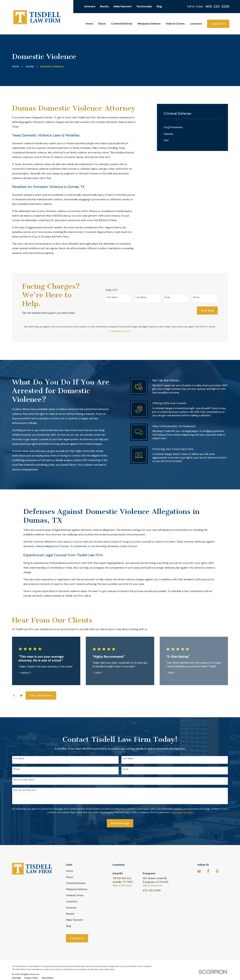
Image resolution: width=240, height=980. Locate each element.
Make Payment (123, 6)
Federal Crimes (75, 895)
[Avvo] (226, 871)
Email (167, 297)
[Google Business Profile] (199, 871)
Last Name (141, 297)
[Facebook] (208, 871)
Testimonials (144, 6)
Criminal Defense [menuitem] (122, 24)
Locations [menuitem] (196, 24)
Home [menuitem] (89, 24)
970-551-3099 (152, 890)
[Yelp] (217, 871)
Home (69, 871)
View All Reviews (41, 695)
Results (104, 6)
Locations (72, 901)
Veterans (90, 6)
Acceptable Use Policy (120, 331)
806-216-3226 (217, 7)
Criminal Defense (76, 883)
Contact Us (218, 24)
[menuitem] (192, 127)
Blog (159, 6)
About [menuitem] (102, 24)
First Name (112, 297)
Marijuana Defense (77, 889)
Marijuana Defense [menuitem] (149, 24)
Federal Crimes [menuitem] (175, 24)
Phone (196, 297)
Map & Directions (122, 885)
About (70, 877)
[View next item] (21, 695)
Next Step (207, 311)
